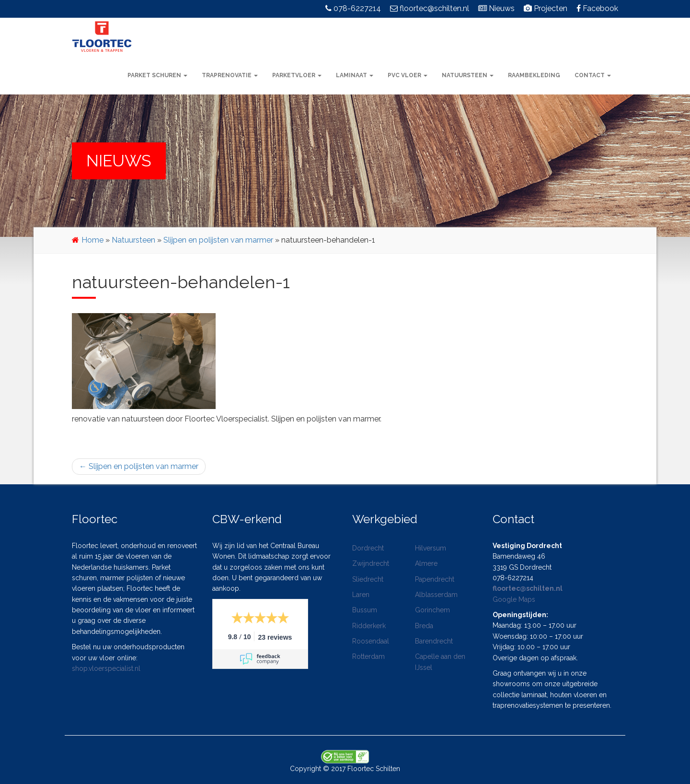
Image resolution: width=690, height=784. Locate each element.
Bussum (365, 610)
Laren (361, 595)
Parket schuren (157, 75)
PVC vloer (408, 75)
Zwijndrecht (371, 563)
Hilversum (431, 548)
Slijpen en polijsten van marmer (218, 240)
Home (92, 240)
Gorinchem (432, 610)
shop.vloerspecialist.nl (106, 668)
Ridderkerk (369, 626)
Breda (424, 626)
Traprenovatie (230, 75)
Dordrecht (368, 548)
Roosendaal (371, 641)
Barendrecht (434, 641)
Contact (593, 75)
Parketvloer (297, 75)
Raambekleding (534, 75)
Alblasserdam (436, 595)
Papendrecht (435, 579)
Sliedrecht (368, 579)
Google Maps (514, 599)
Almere (426, 563)
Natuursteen (468, 75)
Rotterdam (368, 656)
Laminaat (355, 75)
